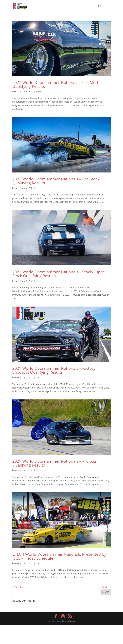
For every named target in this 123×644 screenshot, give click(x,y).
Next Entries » (104, 587)
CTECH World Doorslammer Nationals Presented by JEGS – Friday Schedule (59, 556)
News (39, 91)
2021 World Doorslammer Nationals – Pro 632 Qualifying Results (54, 463)
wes (17, 91)
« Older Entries (20, 587)
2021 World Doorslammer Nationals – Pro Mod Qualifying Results (55, 84)
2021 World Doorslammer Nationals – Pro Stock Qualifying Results (56, 181)
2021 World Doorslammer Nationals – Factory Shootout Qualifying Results (54, 370)
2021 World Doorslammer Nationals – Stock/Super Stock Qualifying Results (58, 274)
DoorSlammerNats (65, 621)
